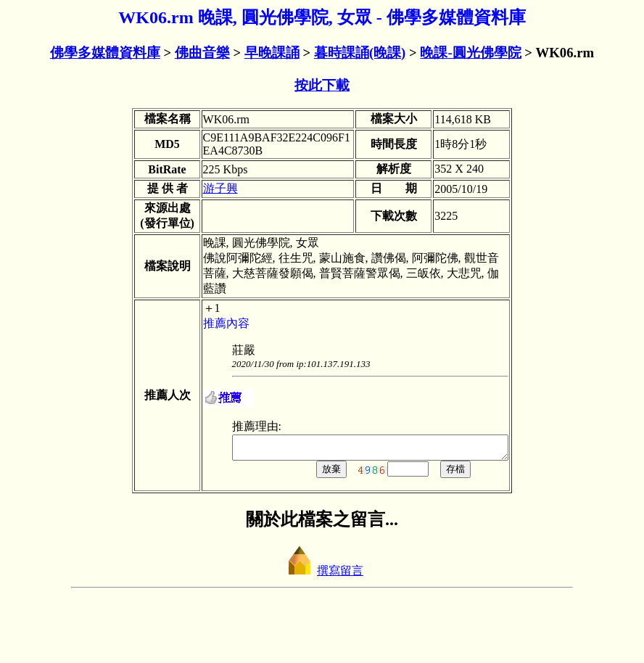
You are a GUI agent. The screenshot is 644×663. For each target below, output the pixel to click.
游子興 (188, 222)
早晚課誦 (272, 53)
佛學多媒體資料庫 (105, 53)
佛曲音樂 (202, 53)
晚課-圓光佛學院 (470, 53)
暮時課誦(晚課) (360, 53)
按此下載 (322, 85)
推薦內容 (194, 380)
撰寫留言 (322, 631)
